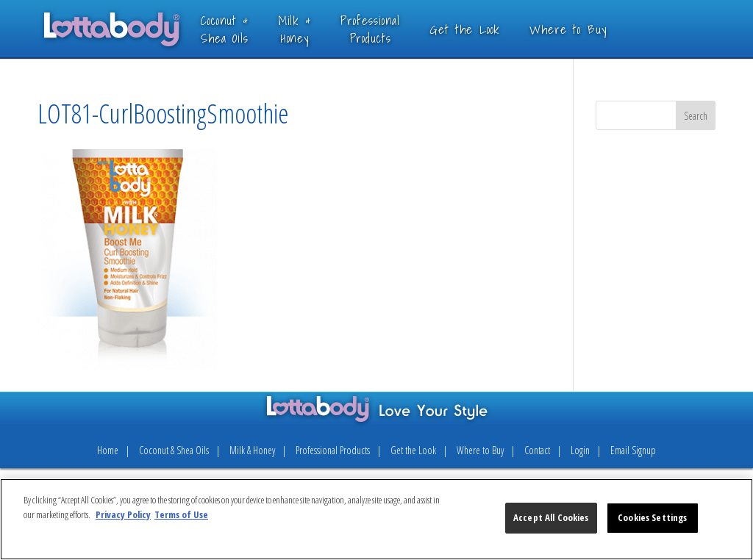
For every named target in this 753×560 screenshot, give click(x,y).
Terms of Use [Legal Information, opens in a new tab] (181, 514)
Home (108, 450)
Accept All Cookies (551, 517)
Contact (537, 450)
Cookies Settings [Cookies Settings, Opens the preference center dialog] (652, 517)
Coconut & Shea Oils (174, 450)
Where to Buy (589, 29)
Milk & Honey (252, 450)
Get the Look (486, 29)
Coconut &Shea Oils (246, 29)
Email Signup (633, 450)
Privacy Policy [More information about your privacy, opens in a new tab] (123, 514)
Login (580, 450)
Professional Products (333, 450)
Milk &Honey (316, 29)
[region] (376, 519)
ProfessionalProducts (392, 29)
